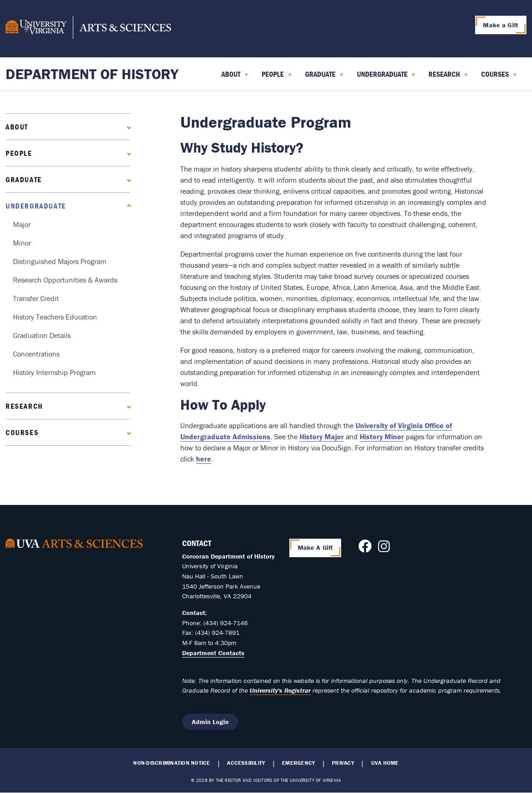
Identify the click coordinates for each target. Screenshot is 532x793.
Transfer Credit (36, 298)
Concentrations (36, 354)
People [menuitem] (277, 77)
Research (24, 406)
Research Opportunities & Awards (65, 280)
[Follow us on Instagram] (384, 549)
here (204, 459)
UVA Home (385, 763)
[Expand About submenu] (127, 126)
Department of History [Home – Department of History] (92, 74)
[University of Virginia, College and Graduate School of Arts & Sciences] (88, 29)
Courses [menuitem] (499, 77)
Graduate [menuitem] (324, 77)
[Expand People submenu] (127, 153)
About (17, 127)
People (19, 153)
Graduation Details (42, 335)
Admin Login (210, 722)
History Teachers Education (55, 317)
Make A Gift (315, 547)
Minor (22, 243)
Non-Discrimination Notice (171, 763)
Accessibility (246, 763)
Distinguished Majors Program (60, 261)
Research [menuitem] (448, 77)
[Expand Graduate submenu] (127, 179)
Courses (22, 432)
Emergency (298, 763)
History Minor (382, 436)
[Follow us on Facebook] (365, 549)
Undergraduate (36, 206)
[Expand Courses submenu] (127, 432)
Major (22, 224)
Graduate (24, 179)
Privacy (343, 763)
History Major (322, 436)
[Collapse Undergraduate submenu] (127, 206)
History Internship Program (54, 372)
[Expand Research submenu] (127, 406)
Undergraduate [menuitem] (386, 77)
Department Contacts (213, 653)
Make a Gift (501, 25)
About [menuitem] (235, 77)
